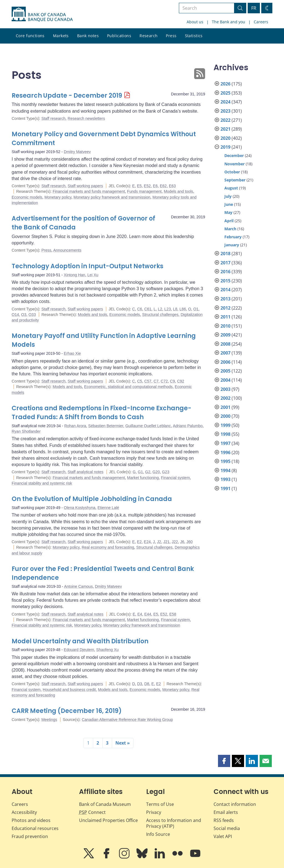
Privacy (154, 812)
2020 (225, 138)
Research (149, 36)
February (233, 237)
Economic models (27, 197)
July (228, 196)
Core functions (30, 36)
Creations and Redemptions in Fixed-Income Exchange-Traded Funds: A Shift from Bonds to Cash (102, 413)
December (234, 155)
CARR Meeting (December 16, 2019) (67, 711)
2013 (225, 299)
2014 (225, 290)
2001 (225, 407)
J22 (175, 542)
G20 (156, 472)
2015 (225, 281)
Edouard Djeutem (79, 650)
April (229, 221)
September (235, 180)
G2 (148, 472)
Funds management (144, 191)
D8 (147, 684)
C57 (148, 381)
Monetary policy (58, 197)
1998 (225, 434)
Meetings (49, 720)
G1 (140, 472)
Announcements (67, 250)
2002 (225, 398)
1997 (225, 443)
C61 (148, 309)
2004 (225, 380)
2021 (225, 129)
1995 (225, 461)
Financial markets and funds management (89, 191)
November (234, 164)
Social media (227, 828)
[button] (224, 761)
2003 (225, 389)
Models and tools (178, 191)
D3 (140, 684)
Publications (119, 36)
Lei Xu (93, 275)
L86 (183, 309)
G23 (166, 472)
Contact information (235, 804)
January (232, 245)
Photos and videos (31, 820)
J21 (167, 542)
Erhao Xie (72, 353)
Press (171, 36)
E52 (147, 186)
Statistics (194, 36)
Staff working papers (85, 186)
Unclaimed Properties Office (108, 820)
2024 (225, 102)
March (230, 229)
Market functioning (143, 478)
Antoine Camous (78, 586)
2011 (225, 317)
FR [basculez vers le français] (254, 8)
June (229, 204)
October (232, 172)
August (231, 188)
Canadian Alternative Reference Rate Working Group (127, 720)
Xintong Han (74, 275)
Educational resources (35, 828)
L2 (160, 309)
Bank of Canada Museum (105, 804)
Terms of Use (160, 804)
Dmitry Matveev (77, 152)
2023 (225, 111)
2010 (225, 326)
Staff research (53, 118)
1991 (225, 489)
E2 (139, 542)
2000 (225, 416)
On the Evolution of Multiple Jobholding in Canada (92, 499)
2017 (225, 263)
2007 (225, 353)
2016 (225, 272)
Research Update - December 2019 (67, 96)
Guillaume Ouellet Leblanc (148, 426)
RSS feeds (224, 820)
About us (195, 22)
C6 (140, 309)
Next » (123, 743)
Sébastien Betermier (106, 426)
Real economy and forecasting (108, 547)
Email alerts (226, 812)
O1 (196, 309)
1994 (225, 470)
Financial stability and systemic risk (42, 483)
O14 (15, 315)
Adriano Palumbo (188, 426)
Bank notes (88, 36)
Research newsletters (86, 118)
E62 (163, 186)
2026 (225, 84)
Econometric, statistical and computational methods (128, 387)
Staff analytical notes (86, 472)
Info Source (158, 834)
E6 (155, 186)
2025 (225, 93)
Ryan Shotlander (26, 431)
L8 (175, 309)
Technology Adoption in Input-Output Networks (88, 266)
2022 (225, 120)
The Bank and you (229, 22)
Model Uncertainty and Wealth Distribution (80, 641)
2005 (225, 371)
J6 (182, 542)
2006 (225, 362)
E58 (173, 614)
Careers (261, 22)
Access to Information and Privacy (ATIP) (174, 823)
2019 (225, 147)
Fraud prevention (30, 836)
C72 (164, 381)
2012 (225, 308)
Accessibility (24, 812)
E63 (172, 186)
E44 (148, 614)
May (228, 212)
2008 (225, 344)
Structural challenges (160, 315)
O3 (24, 315)
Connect (92, 812)
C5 (140, 381)
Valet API (223, 836)
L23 (168, 309)
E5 (139, 186)
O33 (32, 315)
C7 (156, 381)
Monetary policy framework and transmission (112, 197)
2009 (225, 335)
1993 (225, 479)
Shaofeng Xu (107, 650)
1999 (225, 425)
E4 (140, 614)
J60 (190, 542)
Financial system (175, 478)
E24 (147, 542)
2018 (225, 254)
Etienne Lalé (108, 508)
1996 (225, 452)
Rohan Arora (75, 426)
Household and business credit (69, 690)
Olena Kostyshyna (80, 508)
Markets (61, 36)
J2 (159, 542)
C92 (181, 381)
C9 (173, 381)
